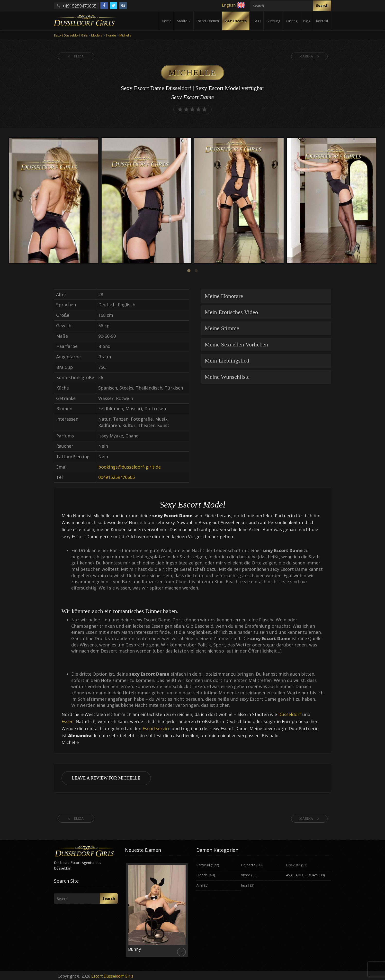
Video (246, 875)
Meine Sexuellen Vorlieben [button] (236, 345)
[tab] (266, 296)
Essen (67, 721)
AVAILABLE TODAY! (302, 875)
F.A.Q (257, 21)
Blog (307, 21)
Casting (292, 21)
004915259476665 (116, 477)
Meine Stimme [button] (222, 328)
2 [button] (196, 271)
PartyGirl (203, 865)
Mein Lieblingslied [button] (227, 361)
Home (167, 21)
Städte (184, 21)
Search (322, 5)
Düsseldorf (290, 714)
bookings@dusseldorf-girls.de (130, 467)
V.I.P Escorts (236, 21)
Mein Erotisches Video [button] (231, 312)
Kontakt (322, 21)
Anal (200, 885)
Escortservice (157, 728)
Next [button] (378, 201)
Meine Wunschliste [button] (227, 377)
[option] (54, 201)
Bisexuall (293, 865)
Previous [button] (7, 201)
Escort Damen (208, 21)
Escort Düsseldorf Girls (112, 976)
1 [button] (189, 271)
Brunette (248, 865)
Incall (245, 885)
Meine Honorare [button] (224, 296)
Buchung (273, 21)
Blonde (202, 875)
